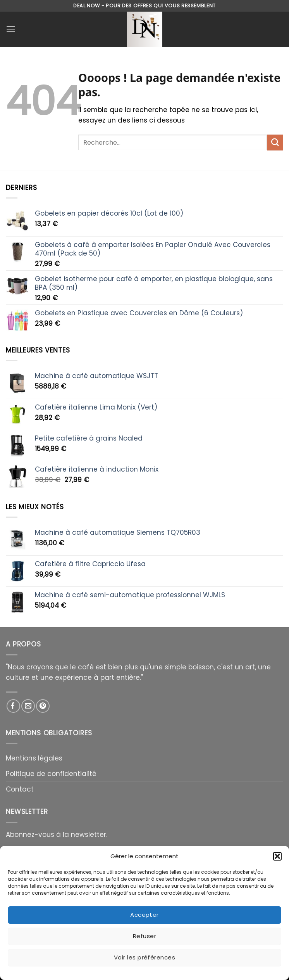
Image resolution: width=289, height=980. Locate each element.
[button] (277, 856)
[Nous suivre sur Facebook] (13, 706)
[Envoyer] (275, 143)
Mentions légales (34, 758)
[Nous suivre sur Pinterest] (43, 706)
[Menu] (11, 29)
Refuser (144, 936)
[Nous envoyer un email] (28, 706)
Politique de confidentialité (51, 774)
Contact (20, 789)
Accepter (144, 915)
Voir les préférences (144, 957)
